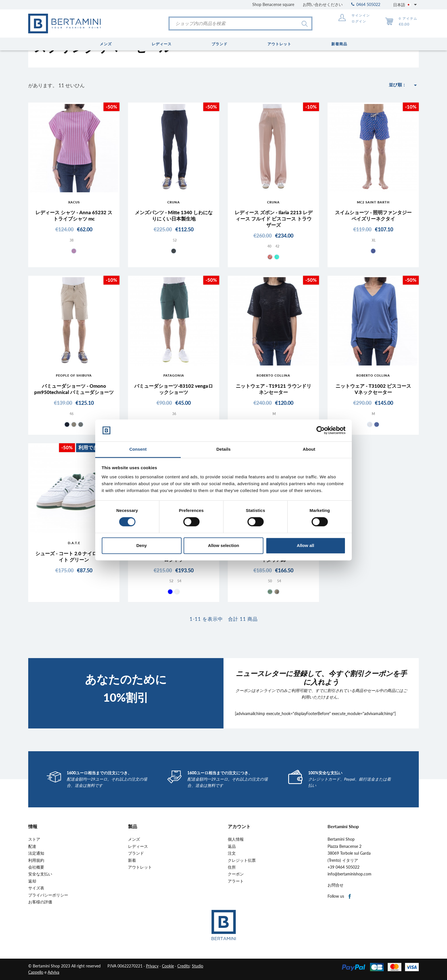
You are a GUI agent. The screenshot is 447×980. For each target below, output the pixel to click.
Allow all (305, 545)
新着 (132, 860)
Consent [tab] (138, 449)
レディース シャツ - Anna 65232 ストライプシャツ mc (74, 216)
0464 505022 (366, 4)
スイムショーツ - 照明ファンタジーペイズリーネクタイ (373, 216)
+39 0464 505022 (344, 867)
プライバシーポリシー (48, 895)
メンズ (134, 839)
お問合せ (336, 885)
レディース (138, 846)
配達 (32, 846)
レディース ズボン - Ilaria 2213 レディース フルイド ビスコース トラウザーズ (274, 219)
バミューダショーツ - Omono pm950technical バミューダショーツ (74, 389)
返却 (32, 881)
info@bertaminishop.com (350, 874)
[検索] (240, 24)
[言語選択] (406, 5)
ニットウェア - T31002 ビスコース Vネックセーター (373, 389)
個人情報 (236, 839)
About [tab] (309, 449)
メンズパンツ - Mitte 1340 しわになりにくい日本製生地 (174, 216)
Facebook (350, 897)
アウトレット (140, 867)
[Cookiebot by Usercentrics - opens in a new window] (321, 430)
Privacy (152, 966)
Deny (142, 545)
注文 (232, 853)
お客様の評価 (40, 902)
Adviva (53, 972)
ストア (34, 839)
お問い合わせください (323, 4)
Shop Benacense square (273, 4)
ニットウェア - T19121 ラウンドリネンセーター (274, 389)
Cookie (168, 966)
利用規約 (36, 860)
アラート (236, 881)
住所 (232, 867)
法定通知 (36, 853)
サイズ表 (36, 888)
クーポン (236, 874)
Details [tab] (223, 449)
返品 (232, 846)
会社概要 (36, 867)
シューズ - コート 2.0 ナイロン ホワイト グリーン (74, 557)
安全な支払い (40, 874)
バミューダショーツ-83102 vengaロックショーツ (174, 389)
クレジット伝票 (242, 860)
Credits (183, 966)
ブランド (136, 853)
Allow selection (223, 545)
